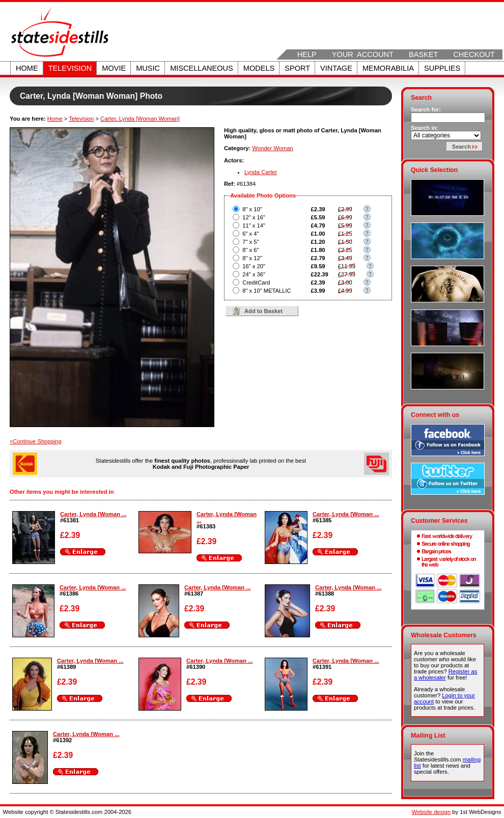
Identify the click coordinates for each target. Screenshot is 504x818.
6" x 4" (250, 234)
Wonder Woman (272, 148)
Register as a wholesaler (445, 674)
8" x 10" (252, 209)
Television (70, 68)
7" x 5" (250, 242)
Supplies (442, 68)
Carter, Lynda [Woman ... (93, 514)
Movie (114, 68)
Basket (423, 54)
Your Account (363, 54)
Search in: (425, 128)
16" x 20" (254, 266)
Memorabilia (388, 68)
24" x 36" (254, 274)
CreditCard (256, 283)
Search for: (426, 109)
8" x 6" (250, 250)
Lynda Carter (261, 172)
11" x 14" (254, 225)
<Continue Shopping (36, 441)
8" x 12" (252, 258)
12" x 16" (254, 217)
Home (27, 68)
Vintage (336, 68)
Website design (431, 812)
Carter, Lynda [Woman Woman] (140, 119)
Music (148, 68)
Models (259, 68)
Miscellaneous (202, 68)
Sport (297, 68)
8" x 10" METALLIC (267, 291)
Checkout (474, 54)
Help (307, 54)
